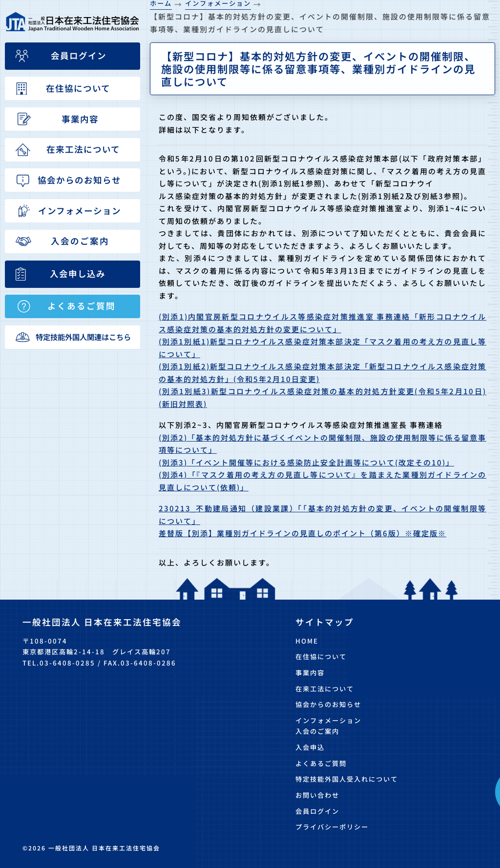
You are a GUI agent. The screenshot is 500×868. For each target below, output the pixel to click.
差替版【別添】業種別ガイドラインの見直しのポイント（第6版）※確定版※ (302, 533)
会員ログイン (317, 811)
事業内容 (310, 673)
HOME (307, 641)
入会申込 (310, 747)
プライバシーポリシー (332, 827)
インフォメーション (328, 720)
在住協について (321, 656)
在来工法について (325, 689)
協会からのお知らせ (328, 704)
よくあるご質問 (321, 763)
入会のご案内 (317, 731)
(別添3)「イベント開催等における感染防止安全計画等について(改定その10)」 (306, 462)
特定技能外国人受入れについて (347, 779)
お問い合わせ (317, 795)
